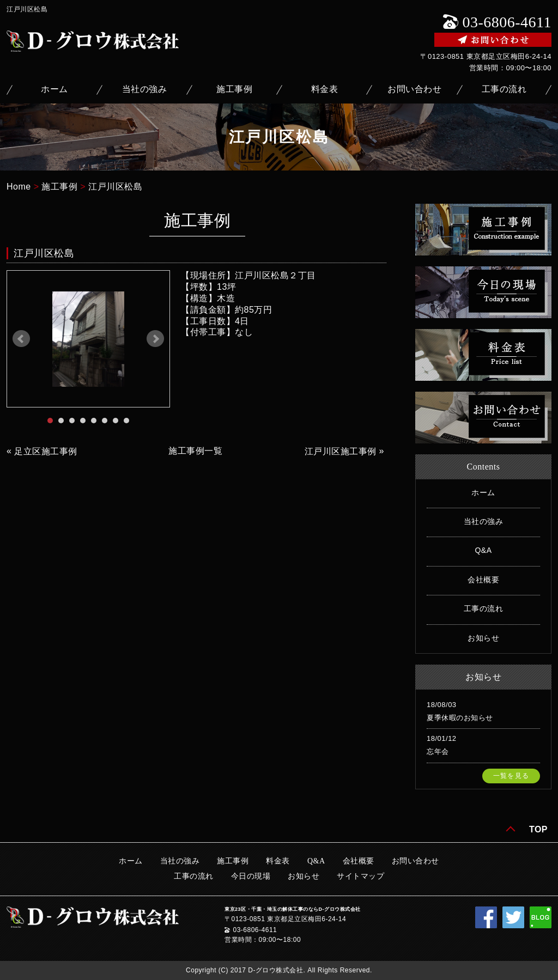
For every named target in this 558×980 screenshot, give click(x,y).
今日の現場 (251, 876)
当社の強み (145, 89)
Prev (21, 339)
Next (155, 339)
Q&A (483, 550)
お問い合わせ (414, 89)
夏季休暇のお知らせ (460, 718)
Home (19, 187)
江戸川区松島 (115, 187)
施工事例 (234, 89)
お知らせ (483, 638)
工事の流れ (504, 89)
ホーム (54, 89)
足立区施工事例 (46, 451)
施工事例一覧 (195, 451)
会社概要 (483, 580)
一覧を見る (511, 776)
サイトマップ (360, 876)
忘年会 (438, 751)
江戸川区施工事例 (341, 451)
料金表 (325, 89)
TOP (538, 829)
